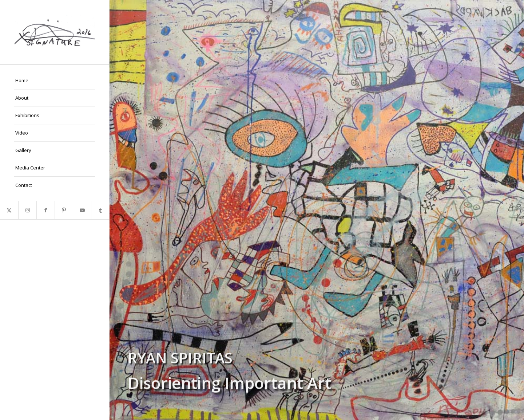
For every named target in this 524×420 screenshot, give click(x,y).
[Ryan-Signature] (55, 32)
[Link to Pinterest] (64, 210)
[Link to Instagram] (27, 210)
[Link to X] (9, 210)
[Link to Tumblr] (100, 210)
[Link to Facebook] (45, 210)
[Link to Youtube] (82, 210)
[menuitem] (55, 81)
